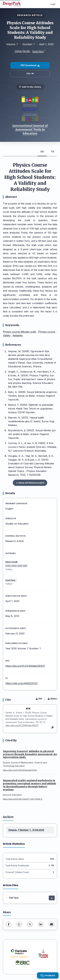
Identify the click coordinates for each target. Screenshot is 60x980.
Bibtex (52, 699)
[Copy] (52, 728)
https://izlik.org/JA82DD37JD (21, 683)
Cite (30, 74)
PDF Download (30, 65)
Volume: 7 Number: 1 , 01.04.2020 (26, 830)
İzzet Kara (38, 51)
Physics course (47, 332)
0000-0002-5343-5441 (16, 566)
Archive (8, 817)
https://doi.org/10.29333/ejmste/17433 (20, 770)
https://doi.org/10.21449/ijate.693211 (25, 666)
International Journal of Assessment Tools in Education (30, 130)
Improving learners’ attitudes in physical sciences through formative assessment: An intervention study (30, 754)
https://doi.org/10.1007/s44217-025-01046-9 (23, 799)
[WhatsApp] (19, 924)
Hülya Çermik (22, 51)
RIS (39, 699)
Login (53, 4)
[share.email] (51, 924)
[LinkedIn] (41, 924)
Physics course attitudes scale (19, 332)
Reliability (18, 335)
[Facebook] (9, 924)
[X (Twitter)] (30, 924)
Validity (7, 335)
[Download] (52, 898)
